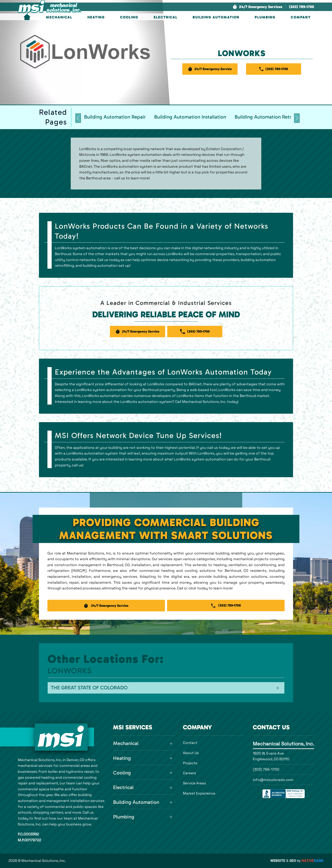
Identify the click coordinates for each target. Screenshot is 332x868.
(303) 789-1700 (266, 769)
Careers (190, 773)
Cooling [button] (129, 17)
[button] (257, 7)
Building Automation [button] (216, 17)
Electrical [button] (166, 17)
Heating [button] (96, 17)
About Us (191, 753)
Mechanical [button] (59, 17)
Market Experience (199, 793)
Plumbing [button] (265, 17)
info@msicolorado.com (273, 780)
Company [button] (301, 17)
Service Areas (194, 783)
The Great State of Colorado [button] (89, 688)
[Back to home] (50, 7)
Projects (190, 763)
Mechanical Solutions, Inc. (284, 744)
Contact (190, 743)
